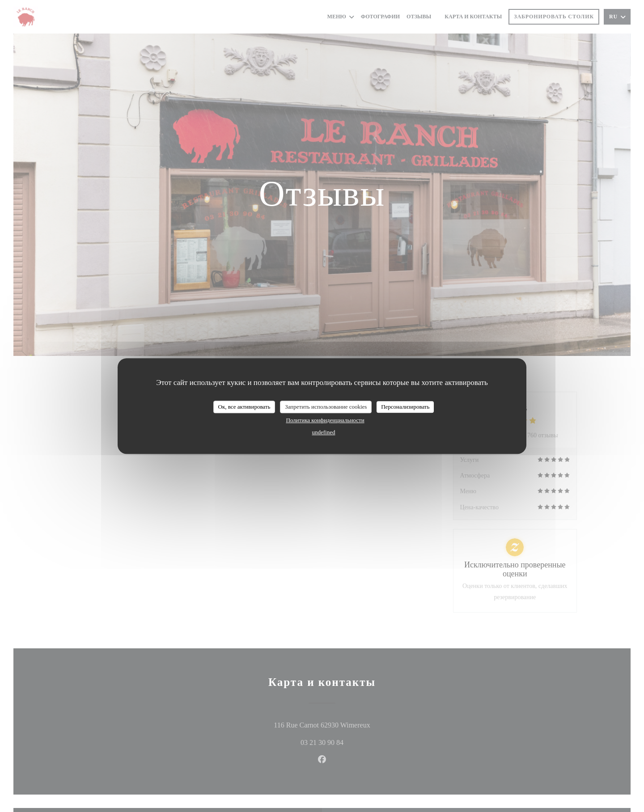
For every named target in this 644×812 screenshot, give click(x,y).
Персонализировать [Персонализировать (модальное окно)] (405, 407)
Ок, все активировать (244, 407)
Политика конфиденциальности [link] (325, 420)
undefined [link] (324, 432)
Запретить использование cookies (326, 407)
